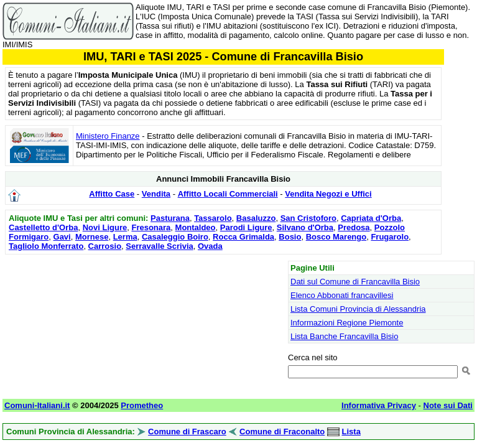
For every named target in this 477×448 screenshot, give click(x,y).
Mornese (92, 237)
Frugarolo (390, 237)
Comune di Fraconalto (282, 432)
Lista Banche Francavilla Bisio (344, 336)
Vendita (156, 194)
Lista (351, 432)
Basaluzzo (256, 218)
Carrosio (105, 246)
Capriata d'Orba (371, 218)
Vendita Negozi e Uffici (328, 194)
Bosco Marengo (336, 237)
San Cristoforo (308, 218)
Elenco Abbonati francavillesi (342, 295)
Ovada (210, 246)
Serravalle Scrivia (159, 246)
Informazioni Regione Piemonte (347, 323)
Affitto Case (112, 194)
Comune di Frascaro (187, 432)
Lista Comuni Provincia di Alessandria (358, 309)
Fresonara (151, 227)
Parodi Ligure (246, 227)
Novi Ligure (105, 227)
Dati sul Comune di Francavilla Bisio (355, 282)
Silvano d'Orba (305, 227)
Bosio (290, 237)
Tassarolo (213, 218)
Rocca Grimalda (243, 237)
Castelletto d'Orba (43, 227)
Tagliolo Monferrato (46, 246)
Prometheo (142, 405)
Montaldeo (196, 227)
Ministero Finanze (108, 136)
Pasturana (170, 218)
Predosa (354, 227)
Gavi (62, 237)
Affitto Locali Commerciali (228, 194)
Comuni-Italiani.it (37, 405)
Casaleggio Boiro (175, 237)
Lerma (125, 237)
